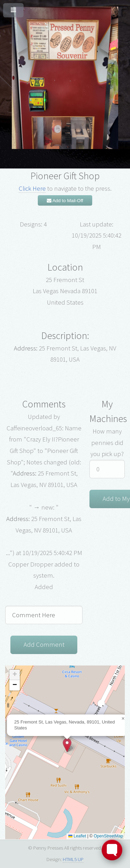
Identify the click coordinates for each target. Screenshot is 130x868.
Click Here (32, 188)
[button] (67, 745)
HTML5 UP (73, 859)
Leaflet (77, 836)
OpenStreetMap (108, 836)
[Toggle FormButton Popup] (112, 850)
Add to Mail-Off (65, 201)
